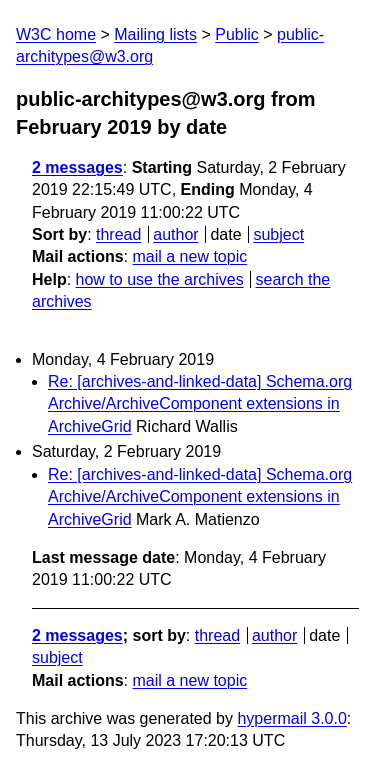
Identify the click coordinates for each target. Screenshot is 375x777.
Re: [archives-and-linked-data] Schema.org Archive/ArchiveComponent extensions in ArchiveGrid (200, 404)
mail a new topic (189, 256)
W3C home (56, 34)
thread (118, 234)
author (175, 234)
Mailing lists (155, 34)
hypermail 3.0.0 (291, 718)
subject (278, 234)
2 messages (77, 167)
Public (237, 34)
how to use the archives (160, 279)
